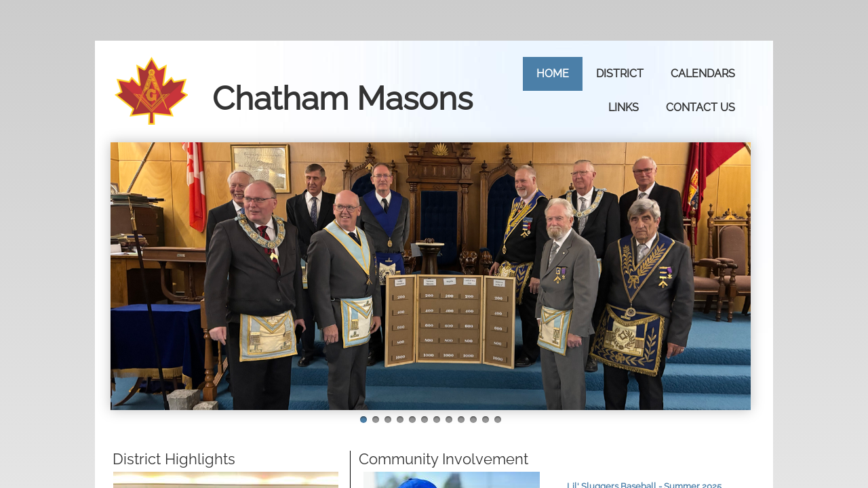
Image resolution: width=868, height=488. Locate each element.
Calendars (703, 74)
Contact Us (701, 107)
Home (553, 74)
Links (624, 107)
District (620, 74)
